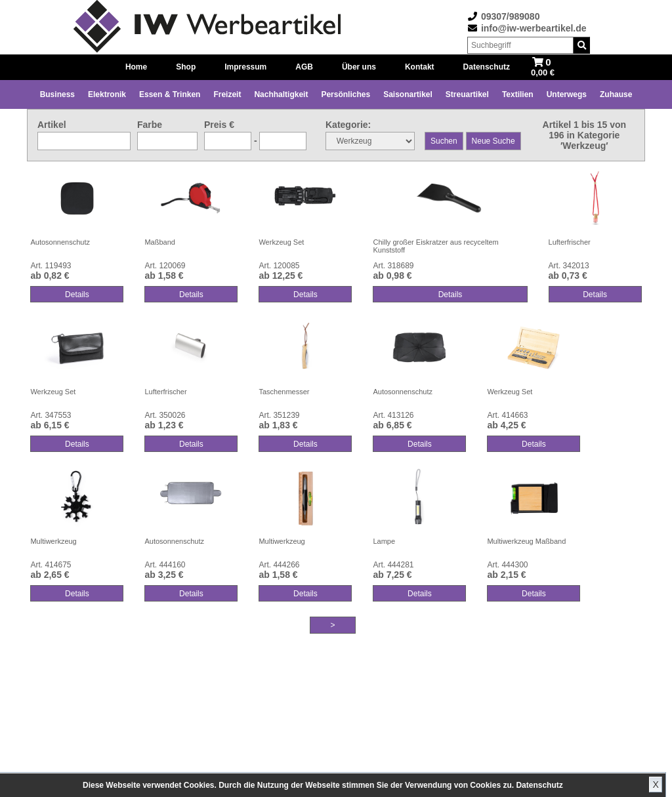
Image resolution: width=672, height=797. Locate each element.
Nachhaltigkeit (281, 94)
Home (136, 67)
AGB (304, 67)
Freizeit (227, 94)
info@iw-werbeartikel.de (534, 28)
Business (57, 94)
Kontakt (420, 67)
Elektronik (107, 94)
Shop (186, 67)
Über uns (359, 67)
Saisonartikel (408, 94)
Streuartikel (467, 94)
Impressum (245, 67)
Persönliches (346, 94)
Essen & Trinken (170, 94)
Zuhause (616, 94)
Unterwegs (567, 94)
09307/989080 (511, 16)
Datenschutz (539, 785)
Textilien (518, 94)
